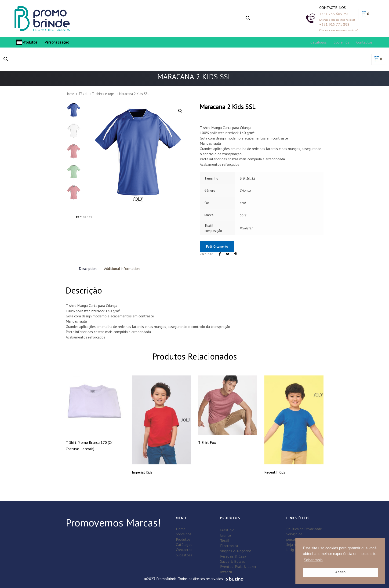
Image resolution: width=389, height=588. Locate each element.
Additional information (122, 268)
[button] (248, 18)
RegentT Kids (275, 472)
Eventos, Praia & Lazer (238, 566)
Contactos (184, 550)
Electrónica (229, 546)
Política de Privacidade (304, 529)
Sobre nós (184, 534)
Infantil (226, 572)
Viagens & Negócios (236, 551)
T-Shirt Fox (207, 442)
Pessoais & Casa (233, 556)
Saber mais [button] (313, 560)
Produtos (183, 539)
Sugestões (184, 555)
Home (70, 94)
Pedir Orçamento (217, 247)
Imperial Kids (142, 472)
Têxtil (83, 94)
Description (88, 268)
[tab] (88, 268)
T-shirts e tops (103, 94)
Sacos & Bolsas (233, 561)
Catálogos (184, 544)
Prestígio (227, 530)
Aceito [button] (340, 572)
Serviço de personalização (298, 537)
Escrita (225, 535)
